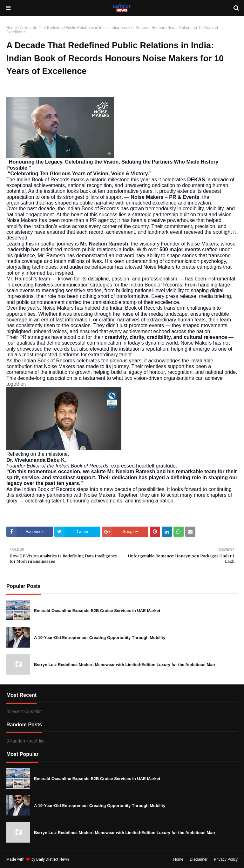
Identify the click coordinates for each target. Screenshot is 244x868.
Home (12, 28)
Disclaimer (199, 859)
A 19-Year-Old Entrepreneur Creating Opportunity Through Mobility (100, 638)
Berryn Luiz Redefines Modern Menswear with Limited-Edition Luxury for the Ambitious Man (124, 665)
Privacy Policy (226, 859)
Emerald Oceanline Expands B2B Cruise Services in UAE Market (97, 611)
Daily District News (53, 859)
